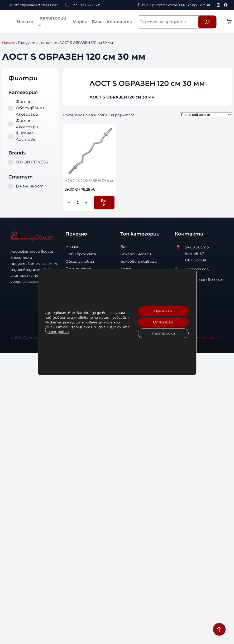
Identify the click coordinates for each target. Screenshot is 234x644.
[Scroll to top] (219, 629)
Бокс (125, 247)
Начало (25, 22)
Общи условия (80, 261)
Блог (97, 22)
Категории (53, 18)
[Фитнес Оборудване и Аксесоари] (11, 108)
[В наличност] (11, 186)
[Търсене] (207, 22)
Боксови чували (136, 254)
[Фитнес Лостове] (11, 137)
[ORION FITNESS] (11, 162)
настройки (58, 332)
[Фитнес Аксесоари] (11, 124)
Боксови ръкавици (139, 261)
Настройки (163, 333)
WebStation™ (212, 337)
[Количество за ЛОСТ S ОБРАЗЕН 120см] (78, 203)
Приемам (163, 311)
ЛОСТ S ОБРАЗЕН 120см (89, 180)
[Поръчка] (206, 115)
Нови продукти (81, 254)
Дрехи (126, 269)
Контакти (120, 22)
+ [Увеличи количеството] (86, 202)
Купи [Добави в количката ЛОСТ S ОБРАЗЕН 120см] (104, 203)
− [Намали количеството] (69, 202)
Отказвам (163, 322)
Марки (80, 22)
